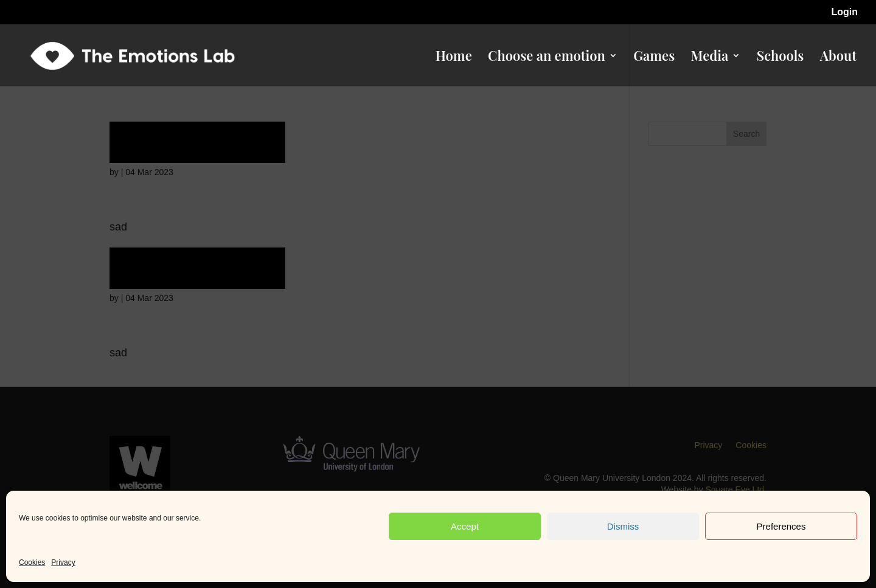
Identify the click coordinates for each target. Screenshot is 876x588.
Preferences (781, 526)
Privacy (63, 562)
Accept (465, 526)
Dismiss (623, 526)
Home (454, 58)
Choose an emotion (547, 58)
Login (844, 12)
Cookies (32, 562)
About (838, 58)
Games (654, 58)
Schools (780, 58)
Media (710, 58)
